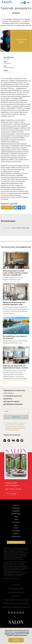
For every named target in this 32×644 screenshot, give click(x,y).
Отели (16, 528)
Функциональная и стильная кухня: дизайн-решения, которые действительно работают (15, 273)
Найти (22, 3)
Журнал (16, 534)
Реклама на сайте (16, 589)
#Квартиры (12, 315)
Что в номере (11, 494)
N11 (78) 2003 (7, 72)
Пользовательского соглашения (15, 426)
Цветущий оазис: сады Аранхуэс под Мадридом (15, 337)
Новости (16, 505)
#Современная (20, 381)
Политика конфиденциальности (16, 607)
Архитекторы (16, 514)
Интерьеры (16, 508)
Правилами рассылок (12, 430)
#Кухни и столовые (15, 282)
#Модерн (18, 315)
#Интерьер (6, 282)
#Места (5, 345)
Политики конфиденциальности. (17, 635)
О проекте (16, 585)
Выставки (16, 522)
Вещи (16, 517)
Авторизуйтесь (7, 228)
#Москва (5, 383)
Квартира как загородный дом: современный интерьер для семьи (15, 367)
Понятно (16, 640)
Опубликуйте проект (16, 542)
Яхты (16, 525)
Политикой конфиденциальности (15, 428)
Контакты (16, 596)
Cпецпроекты (16, 536)
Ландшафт (16, 511)
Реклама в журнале (16, 592)
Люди (16, 519)
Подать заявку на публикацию (16, 600)
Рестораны (16, 531)
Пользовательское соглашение (16, 604)
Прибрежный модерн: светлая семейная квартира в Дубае (14, 303)
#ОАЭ (23, 315)
